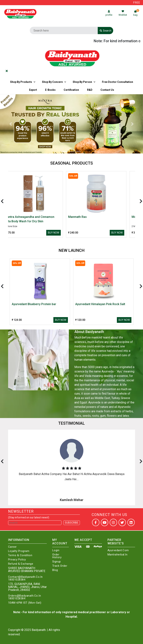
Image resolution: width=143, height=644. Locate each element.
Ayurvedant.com (118, 550)
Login (56, 550)
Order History (57, 556)
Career (12, 547)
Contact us (107, 90)
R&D (90, 90)
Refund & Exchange (21, 564)
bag (136, 13)
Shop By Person (82, 82)
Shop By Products (21, 82)
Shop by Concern (52, 82)
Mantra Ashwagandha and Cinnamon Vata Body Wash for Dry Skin (37, 219)
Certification (71, 90)
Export (33, 90)
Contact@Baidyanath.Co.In (25, 577)
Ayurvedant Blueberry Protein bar (34, 304)
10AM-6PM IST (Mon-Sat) (25, 603)
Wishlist (123, 13)
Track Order (60, 566)
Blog (55, 570)
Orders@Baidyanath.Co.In (25, 596)
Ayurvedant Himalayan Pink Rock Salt (100, 304)
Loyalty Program (19, 551)
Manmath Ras (85, 217)
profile (109, 13)
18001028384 (17, 580)
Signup (57, 562)
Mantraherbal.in (118, 555)
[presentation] (2, 201)
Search (106, 31)
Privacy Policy (17, 560)
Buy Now (61, 233)
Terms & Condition (20, 555)
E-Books (50, 90)
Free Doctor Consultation (118, 82)
